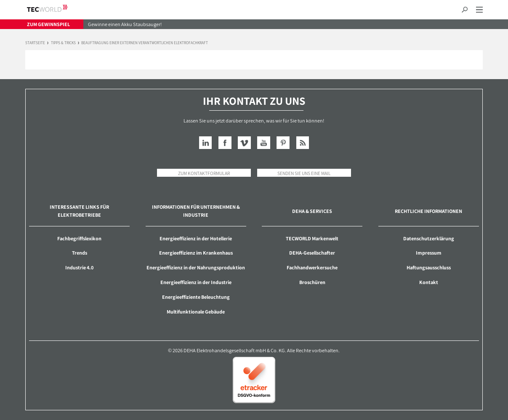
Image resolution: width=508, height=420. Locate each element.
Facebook (225, 143)
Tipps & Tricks (63, 43)
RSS (303, 143)
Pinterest (283, 143)
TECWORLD (55, 8)
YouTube (264, 143)
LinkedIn (206, 143)
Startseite (35, 43)
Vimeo (244, 143)
